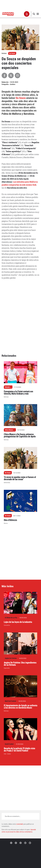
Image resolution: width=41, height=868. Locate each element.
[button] (27, 14)
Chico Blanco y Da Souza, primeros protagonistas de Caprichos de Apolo (20, 400)
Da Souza (12, 53)
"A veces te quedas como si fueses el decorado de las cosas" (20, 443)
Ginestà (7, 352)
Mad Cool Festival (10, 666)
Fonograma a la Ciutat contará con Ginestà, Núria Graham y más (18, 357)
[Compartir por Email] (17, 75)
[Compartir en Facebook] (4, 75)
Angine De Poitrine (11, 623)
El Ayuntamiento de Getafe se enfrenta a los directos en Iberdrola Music (20, 671)
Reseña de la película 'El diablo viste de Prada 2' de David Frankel (19, 714)
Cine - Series (7, 719)
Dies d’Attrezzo (10, 485)
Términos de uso (20, 863)
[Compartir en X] (11, 75)
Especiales (7, 633)
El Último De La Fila (11, 582)
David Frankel (9, 709)
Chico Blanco (9, 395)
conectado (20, 789)
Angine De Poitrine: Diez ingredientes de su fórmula (20, 629)
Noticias (6, 362)
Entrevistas (7, 447)
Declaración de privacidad (21, 861)
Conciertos (7, 590)
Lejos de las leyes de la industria (18, 587)
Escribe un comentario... (13, 781)
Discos (6, 488)
